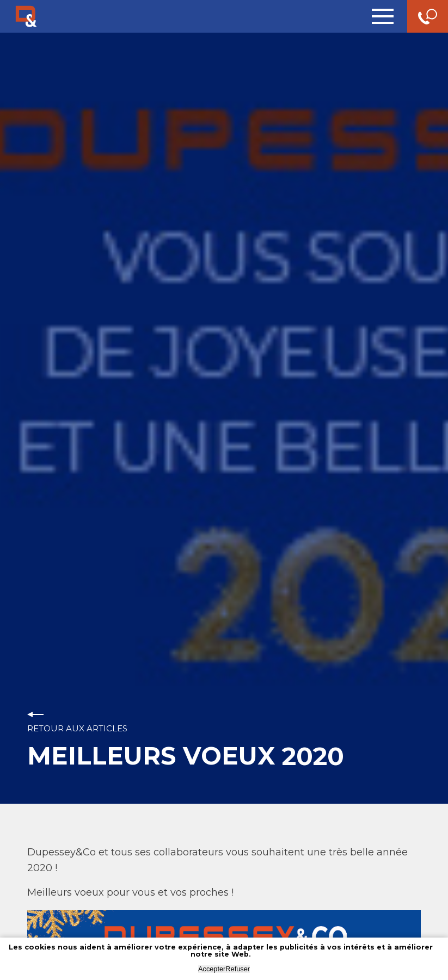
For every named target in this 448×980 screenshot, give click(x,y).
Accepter (212, 969)
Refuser (238, 969)
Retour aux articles (77, 728)
